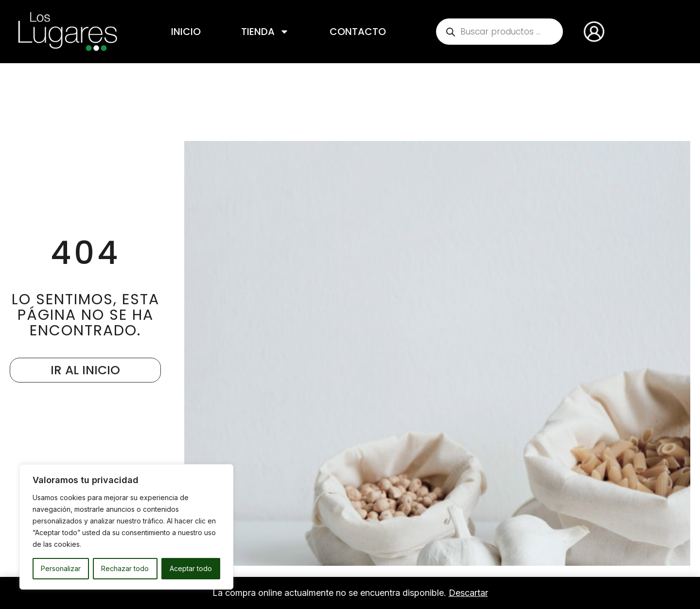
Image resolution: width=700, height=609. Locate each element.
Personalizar (61, 568)
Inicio (186, 32)
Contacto (358, 32)
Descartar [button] (468, 593)
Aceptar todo (191, 568)
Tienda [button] (265, 32)
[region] (126, 527)
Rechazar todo (125, 568)
